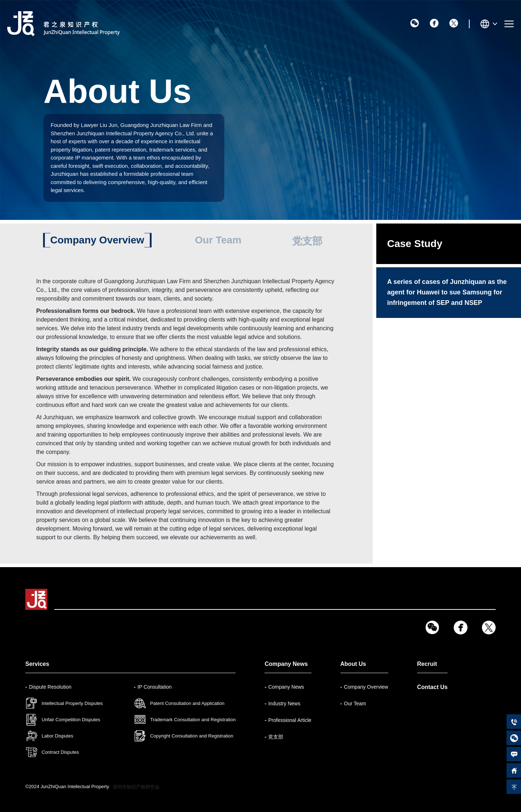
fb (434, 23)
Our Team (218, 240)
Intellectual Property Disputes (72, 703)
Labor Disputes (57, 736)
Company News (286, 664)
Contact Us (432, 687)
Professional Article (290, 720)
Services (37, 664)
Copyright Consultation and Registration (192, 736)
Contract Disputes (60, 752)
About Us (353, 664)
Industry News (284, 703)
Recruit (427, 664)
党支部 (307, 241)
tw (454, 23)
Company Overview (97, 240)
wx (415, 23)
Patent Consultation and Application (187, 703)
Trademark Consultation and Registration (193, 720)
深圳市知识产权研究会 (136, 787)
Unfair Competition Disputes (71, 720)
